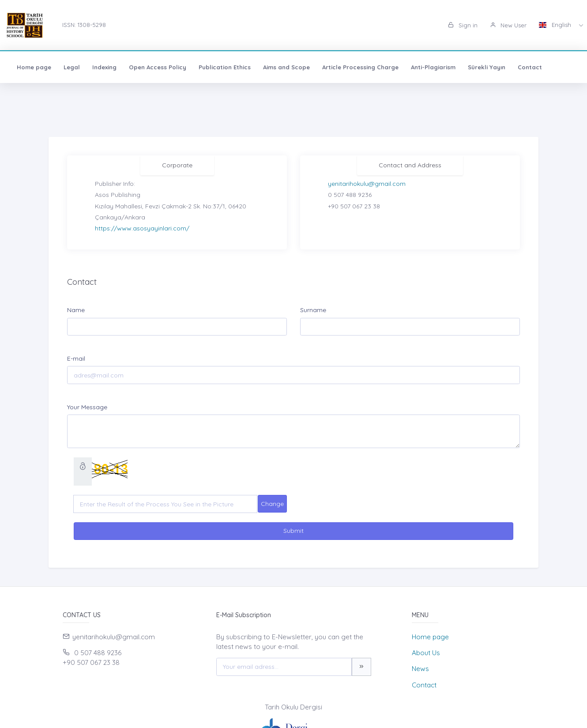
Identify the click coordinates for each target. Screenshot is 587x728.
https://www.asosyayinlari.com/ (142, 228)
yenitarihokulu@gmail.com (367, 184)
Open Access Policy (158, 67)
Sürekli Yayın (487, 67)
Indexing (104, 67)
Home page (34, 67)
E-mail (76, 358)
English (556, 25)
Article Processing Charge (360, 67)
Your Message (87, 407)
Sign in (463, 25)
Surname (313, 310)
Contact (530, 67)
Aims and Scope (286, 67)
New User (508, 25)
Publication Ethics (225, 67)
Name (76, 310)
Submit (293, 531)
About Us (426, 653)
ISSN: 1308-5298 (84, 25)
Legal (72, 67)
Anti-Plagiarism (433, 67)
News (420, 669)
